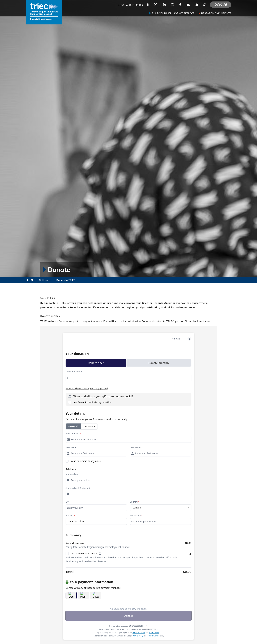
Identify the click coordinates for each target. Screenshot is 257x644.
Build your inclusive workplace (173, 14)
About (130, 5)
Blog (121, 5)
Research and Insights (216, 14)
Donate (221, 5)
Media (140, 5)
